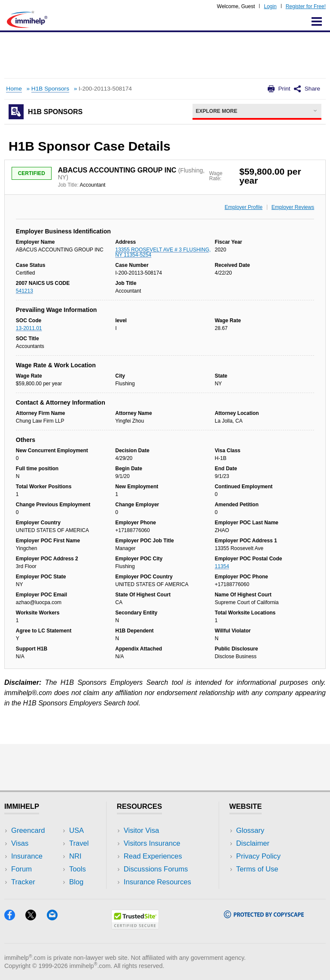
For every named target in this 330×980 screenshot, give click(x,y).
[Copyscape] (264, 915)
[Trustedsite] (135, 927)
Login (270, 6)
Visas (20, 843)
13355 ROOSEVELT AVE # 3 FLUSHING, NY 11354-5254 (163, 252)
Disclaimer (253, 843)
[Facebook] (15, 918)
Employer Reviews (293, 207)
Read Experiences (153, 856)
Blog (76, 882)
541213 (24, 291)
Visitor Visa (141, 830)
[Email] (56, 918)
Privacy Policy (258, 856)
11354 (222, 566)
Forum (21, 869)
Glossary (251, 830)
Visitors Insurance (152, 843)
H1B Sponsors (50, 89)
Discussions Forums (156, 869)
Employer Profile (244, 207)
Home (14, 89)
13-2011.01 (29, 328)
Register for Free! (306, 6)
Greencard (28, 830)
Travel (79, 843)
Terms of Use (257, 869)
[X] (36, 918)
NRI (75, 856)
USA (76, 830)
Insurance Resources (157, 882)
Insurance (27, 856)
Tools (78, 869)
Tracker (23, 882)
